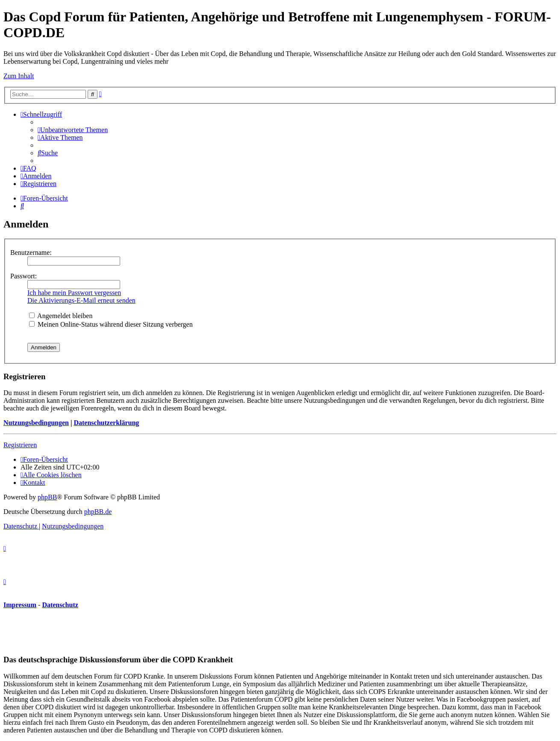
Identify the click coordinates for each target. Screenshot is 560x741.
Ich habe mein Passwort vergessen (74, 293)
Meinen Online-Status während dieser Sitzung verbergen (111, 324)
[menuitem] (73, 130)
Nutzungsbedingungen (36, 423)
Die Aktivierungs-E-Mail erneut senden (81, 300)
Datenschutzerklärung (106, 423)
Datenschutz (60, 605)
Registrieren (20, 445)
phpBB (47, 497)
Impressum (20, 605)
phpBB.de (98, 512)
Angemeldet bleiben (61, 316)
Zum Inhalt (19, 76)
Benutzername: (31, 252)
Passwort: (24, 276)
